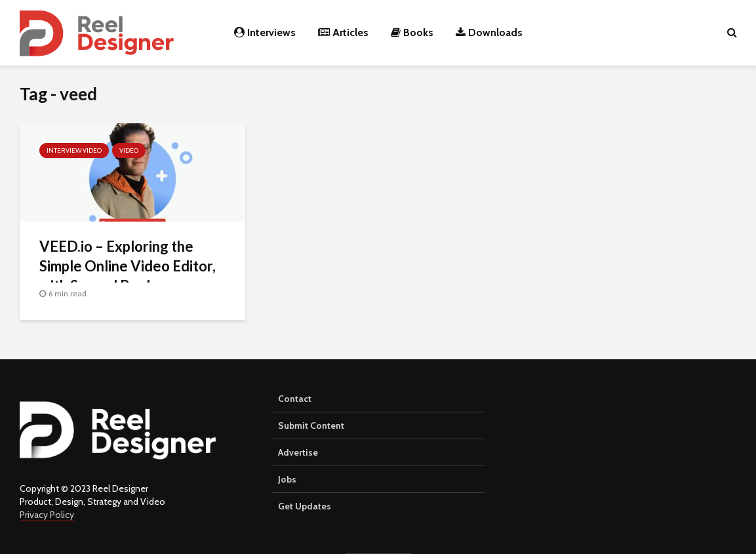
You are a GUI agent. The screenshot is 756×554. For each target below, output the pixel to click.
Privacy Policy (47, 515)
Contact (295, 399)
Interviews (265, 32)
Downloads (489, 32)
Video (129, 150)
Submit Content (311, 425)
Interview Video (74, 150)
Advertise (298, 452)
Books (412, 32)
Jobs (287, 479)
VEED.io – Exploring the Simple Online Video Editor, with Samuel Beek (128, 266)
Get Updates (305, 506)
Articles (343, 32)
